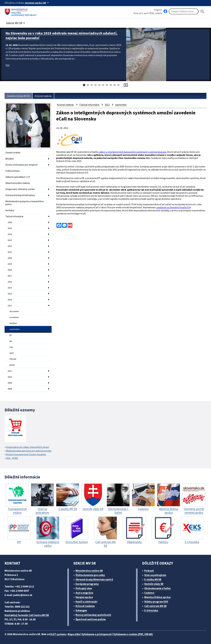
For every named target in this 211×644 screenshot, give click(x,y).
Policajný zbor (84, 588)
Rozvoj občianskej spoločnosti (93, 615)
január (12, 365)
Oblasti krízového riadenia (18, 183)
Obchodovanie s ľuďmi (157, 588)
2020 (10, 258)
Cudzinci (149, 593)
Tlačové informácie (14, 216)
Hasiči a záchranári (86, 602)
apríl (11, 353)
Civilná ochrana (12, 171)
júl (10, 335)
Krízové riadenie (43, 96)
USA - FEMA (12, 458)
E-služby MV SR (153, 580)
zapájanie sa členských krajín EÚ (173, 207)
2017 (10, 276)
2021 (10, 252)
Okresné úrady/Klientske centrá (94, 580)
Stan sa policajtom (155, 575)
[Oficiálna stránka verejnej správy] (37, 3)
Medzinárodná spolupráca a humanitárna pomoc (24, 203)
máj (11, 347)
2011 (10, 371)
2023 (10, 240)
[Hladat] (202, 12)
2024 (10, 234)
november (14, 317)
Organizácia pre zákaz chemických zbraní (28, 447)
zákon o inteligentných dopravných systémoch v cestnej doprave (133, 152)
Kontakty (10, 210)
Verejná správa (84, 597)
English (158, 10)
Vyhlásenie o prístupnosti (97, 634)
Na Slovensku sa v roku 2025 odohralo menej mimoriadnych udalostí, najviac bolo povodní (61, 36)
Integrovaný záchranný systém (20, 189)
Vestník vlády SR (154, 584)
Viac (8, 65)
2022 (10, 246)
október (13, 323)
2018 (10, 270)
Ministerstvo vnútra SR (89, 571)
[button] (16, 22)
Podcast (149, 571)
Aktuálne (10, 159)
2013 (10, 300)
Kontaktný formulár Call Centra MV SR (27, 615)
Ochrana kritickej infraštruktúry (20, 195)
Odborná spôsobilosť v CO (18, 177)
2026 (10, 222)
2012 (10, 306)
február (13, 359)
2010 (10, 377)
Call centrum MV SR (155, 606)
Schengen (81, 610)
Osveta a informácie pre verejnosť (21, 165)
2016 (10, 282)
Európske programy (87, 584)
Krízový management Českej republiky (26, 454)
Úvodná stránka (13, 153)
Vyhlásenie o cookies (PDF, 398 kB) (133, 634)
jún (11, 341)
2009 (10, 383)
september (15, 329)
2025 (10, 228)
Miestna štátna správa (157, 597)
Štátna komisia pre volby (90, 575)
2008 (10, 389)
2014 (10, 294)
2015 (10, 288)
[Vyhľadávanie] (184, 11)
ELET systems (58, 634)
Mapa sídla (74, 634)
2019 (10, 264)
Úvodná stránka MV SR (18, 96)
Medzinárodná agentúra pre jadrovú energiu (29, 451)
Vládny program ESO (156, 602)
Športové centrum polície (91, 619)
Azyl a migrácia (84, 593)
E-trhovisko (151, 610)
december (14, 311)
